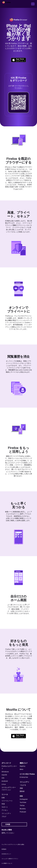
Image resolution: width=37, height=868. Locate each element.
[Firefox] (8, 4)
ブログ (4, 817)
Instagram (24, 799)
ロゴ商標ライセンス (7, 863)
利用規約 (4, 849)
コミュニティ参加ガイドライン (10, 859)
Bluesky (23, 809)
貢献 (21, 788)
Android (5, 781)
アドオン (5, 810)
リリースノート (7, 801)
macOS (4, 775)
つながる (23, 785)
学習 (3, 804)
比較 (3, 798)
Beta (21, 769)
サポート (5, 807)
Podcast (23, 812)
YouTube (23, 802)
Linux (4, 784)
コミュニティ (6, 813)
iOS (3, 778)
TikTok (22, 806)
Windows (5, 772)
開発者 (22, 791)
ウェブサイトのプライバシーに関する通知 (13, 844)
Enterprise (24, 777)
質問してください (8, 833)
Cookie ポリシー (6, 854)
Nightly (23, 766)
